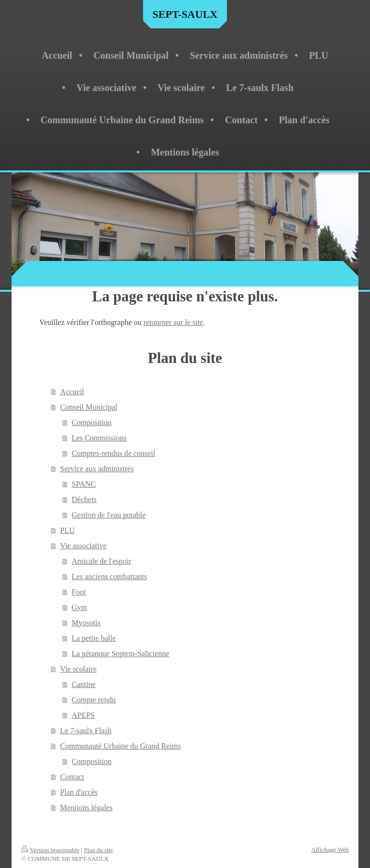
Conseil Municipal (89, 407)
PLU (67, 530)
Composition (92, 422)
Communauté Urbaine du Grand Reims (121, 746)
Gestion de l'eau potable (109, 515)
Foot (79, 592)
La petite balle (94, 638)
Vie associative (83, 546)
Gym (79, 607)
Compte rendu (94, 700)
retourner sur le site (173, 322)
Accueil (72, 392)
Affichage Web (330, 849)
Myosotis (86, 623)
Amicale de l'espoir (102, 561)
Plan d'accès (79, 792)
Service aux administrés (97, 469)
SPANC (84, 484)
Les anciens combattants (109, 577)
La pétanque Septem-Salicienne (121, 654)
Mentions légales (86, 808)
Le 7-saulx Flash (86, 731)
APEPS (83, 715)
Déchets (84, 499)
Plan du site (99, 850)
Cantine (84, 684)
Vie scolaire (79, 669)
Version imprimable (50, 850)
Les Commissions (99, 438)
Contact (72, 777)
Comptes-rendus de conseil (113, 453)
